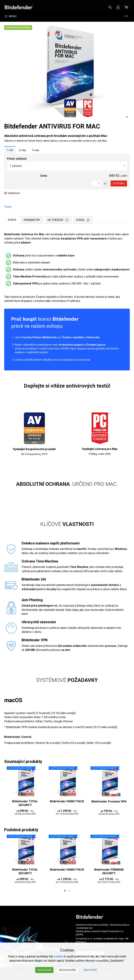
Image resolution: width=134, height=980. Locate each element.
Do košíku (119, 184)
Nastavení (90, 970)
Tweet (8, 207)
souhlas (59, 956)
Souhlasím (44, 970)
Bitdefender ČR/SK (19, 7)
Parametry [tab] (32, 220)
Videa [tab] (83, 220)
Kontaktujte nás (85, 929)
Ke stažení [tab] (58, 220)
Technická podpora (120, 926)
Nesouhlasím (67, 970)
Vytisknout (14, 193)
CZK (126, 16)
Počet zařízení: (17, 159)
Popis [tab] (12, 220)
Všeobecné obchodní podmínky (92, 926)
